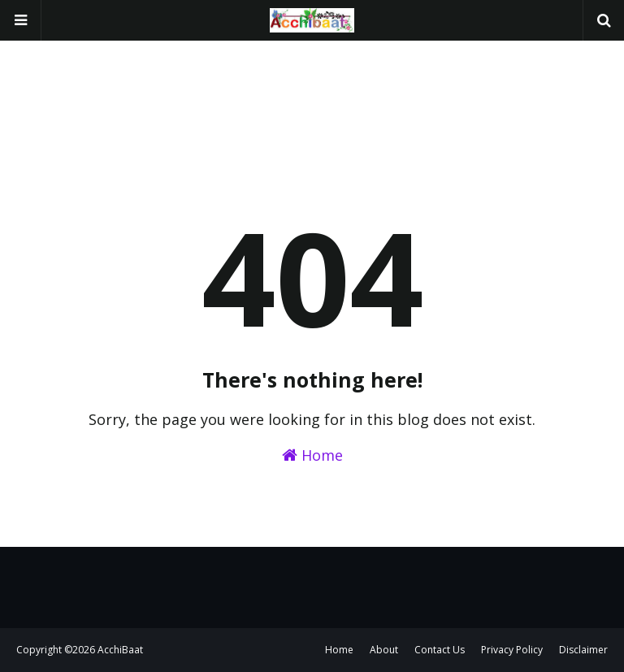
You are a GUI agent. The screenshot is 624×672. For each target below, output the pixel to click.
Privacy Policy (512, 650)
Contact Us (440, 650)
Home (312, 455)
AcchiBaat (120, 650)
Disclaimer (583, 650)
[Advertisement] (312, 81)
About (384, 650)
